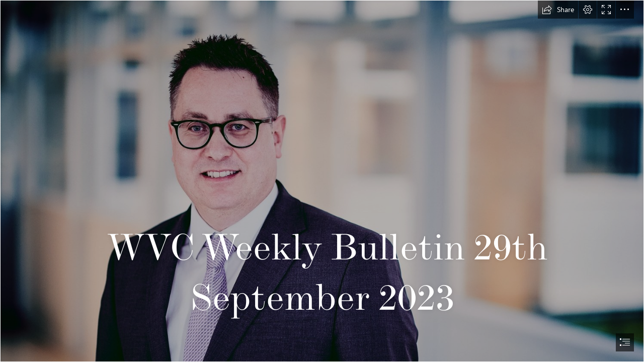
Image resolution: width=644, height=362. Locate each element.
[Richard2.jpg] (322, 181)
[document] (322, 181)
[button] (558, 10)
